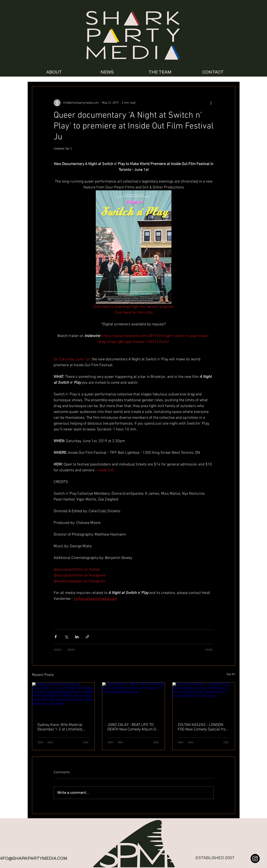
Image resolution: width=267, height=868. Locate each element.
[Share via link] (87, 637)
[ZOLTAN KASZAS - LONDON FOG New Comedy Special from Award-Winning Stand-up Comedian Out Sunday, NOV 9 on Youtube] (204, 700)
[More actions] (211, 103)
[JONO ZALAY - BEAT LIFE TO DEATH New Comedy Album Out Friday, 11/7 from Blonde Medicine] (133, 700)
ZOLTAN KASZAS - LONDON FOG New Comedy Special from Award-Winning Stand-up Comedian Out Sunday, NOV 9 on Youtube (203, 727)
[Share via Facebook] (56, 637)
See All (231, 674)
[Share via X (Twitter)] (66, 637)
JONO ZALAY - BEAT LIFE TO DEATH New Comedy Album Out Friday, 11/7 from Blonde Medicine (133, 727)
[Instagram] (255, 858)
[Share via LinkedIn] (77, 637)
